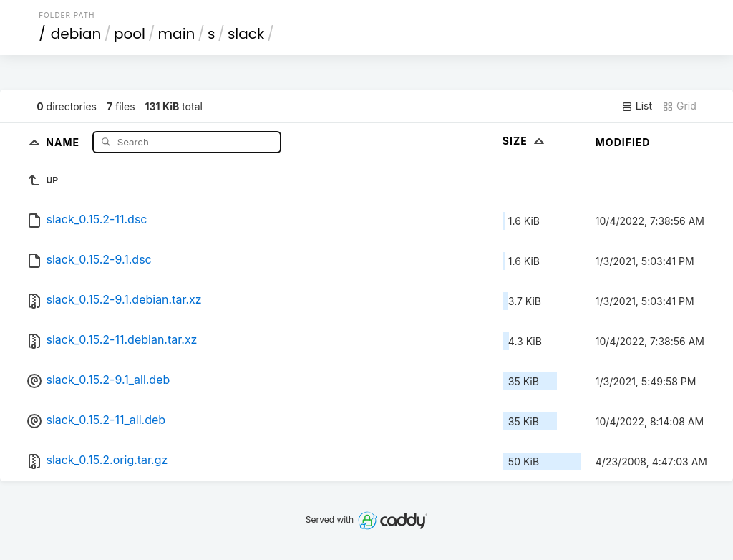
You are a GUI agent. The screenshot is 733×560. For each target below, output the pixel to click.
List (637, 106)
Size (525, 141)
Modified (623, 142)
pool (130, 34)
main (177, 34)
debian (76, 34)
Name (64, 141)
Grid (679, 106)
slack (246, 34)
